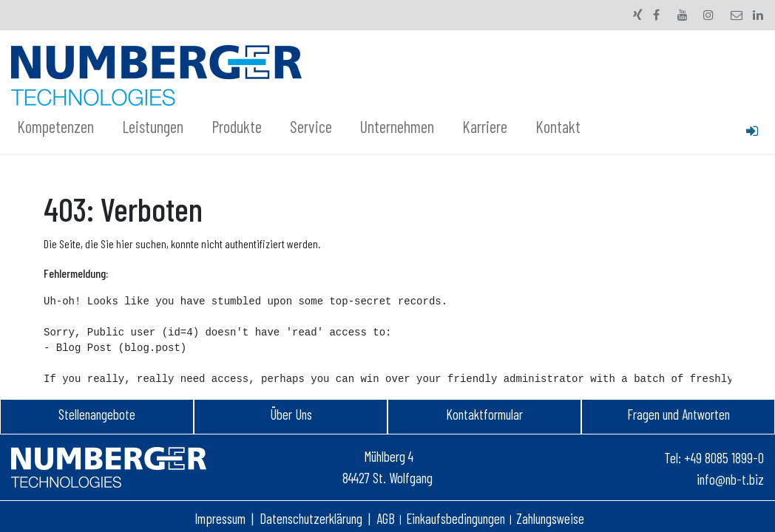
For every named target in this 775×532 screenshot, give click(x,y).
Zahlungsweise (550, 518)
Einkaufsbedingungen (456, 518)
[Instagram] (708, 15)
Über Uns (291, 414)
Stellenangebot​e (97, 414)
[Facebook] (657, 15)
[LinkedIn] (758, 15)
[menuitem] (64, 127)
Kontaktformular (484, 414)
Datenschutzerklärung (311, 518)
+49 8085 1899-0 (724, 458)
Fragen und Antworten (678, 414)
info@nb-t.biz (730, 479)
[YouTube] (683, 15)
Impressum (220, 518)
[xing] (638, 15)
